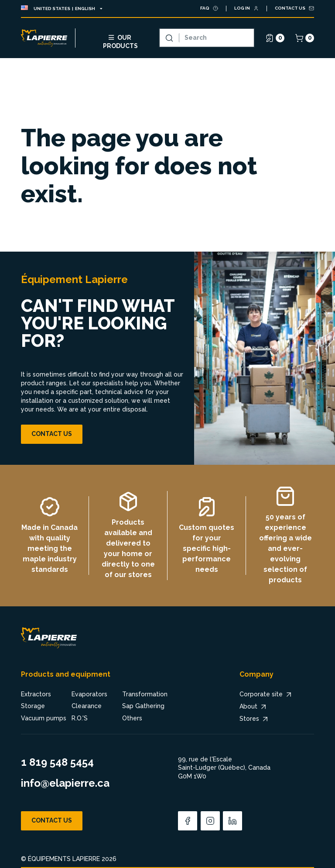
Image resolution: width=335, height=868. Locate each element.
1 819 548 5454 (57, 762)
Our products (120, 41)
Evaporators (89, 694)
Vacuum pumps (44, 718)
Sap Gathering (143, 706)
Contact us (52, 434)
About (254, 707)
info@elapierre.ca (65, 783)
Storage (33, 706)
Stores (255, 719)
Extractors (36, 694)
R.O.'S (80, 718)
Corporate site (266, 695)
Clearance (87, 706)
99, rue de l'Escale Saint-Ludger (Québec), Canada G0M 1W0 (224, 768)
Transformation (145, 694)
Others (132, 718)
